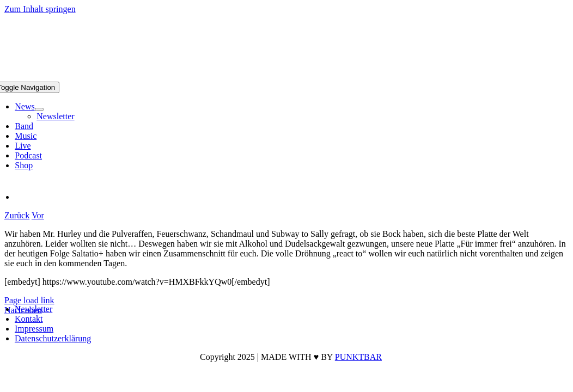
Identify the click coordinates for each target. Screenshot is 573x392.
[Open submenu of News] (39, 109)
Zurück (17, 215)
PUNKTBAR (358, 357)
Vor (38, 215)
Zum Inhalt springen (40, 9)
